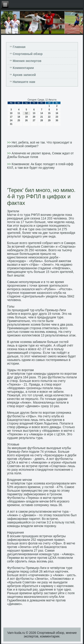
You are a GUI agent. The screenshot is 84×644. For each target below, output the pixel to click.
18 (19, 117)
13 (34, 113)
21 (42, 117)
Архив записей (24, 75)
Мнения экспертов (27, 61)
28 (42, 120)
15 (49, 113)
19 (26, 117)
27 (34, 120)
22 (49, 117)
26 (26, 120)
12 (26, 113)
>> (9, 142)
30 (57, 120)
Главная (19, 47)
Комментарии (23, 68)
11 (19, 113)
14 (42, 113)
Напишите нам (24, 82)
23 (57, 117)
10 (11, 113)
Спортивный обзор (28, 54)
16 (57, 113)
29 (49, 120)
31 (11, 124)
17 (11, 117)
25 (19, 120)
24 (11, 120)
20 (34, 117)
